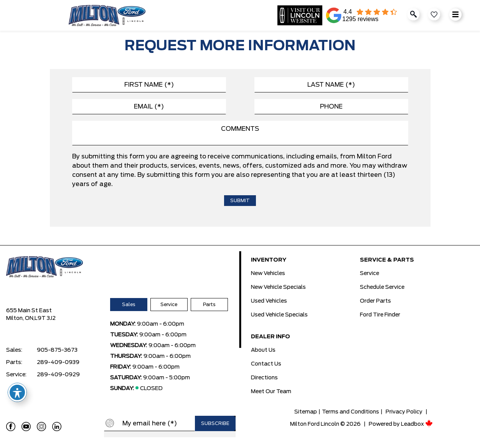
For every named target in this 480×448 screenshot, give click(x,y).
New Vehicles (268, 273)
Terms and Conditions (351, 412)
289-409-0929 (58, 375)
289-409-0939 (58, 362)
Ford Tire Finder (380, 315)
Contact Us (266, 364)
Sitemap (306, 412)
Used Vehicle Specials (279, 315)
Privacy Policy (404, 412)
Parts (209, 305)
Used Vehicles (269, 301)
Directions (264, 378)
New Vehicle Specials (278, 287)
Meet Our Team (271, 392)
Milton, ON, (20, 318)
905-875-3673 (57, 350)
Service (169, 305)
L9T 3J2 (45, 318)
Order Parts (375, 301)
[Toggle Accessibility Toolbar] (17, 392)
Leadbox (417, 424)
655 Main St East (29, 311)
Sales (129, 305)
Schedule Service (382, 287)
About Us (263, 350)
